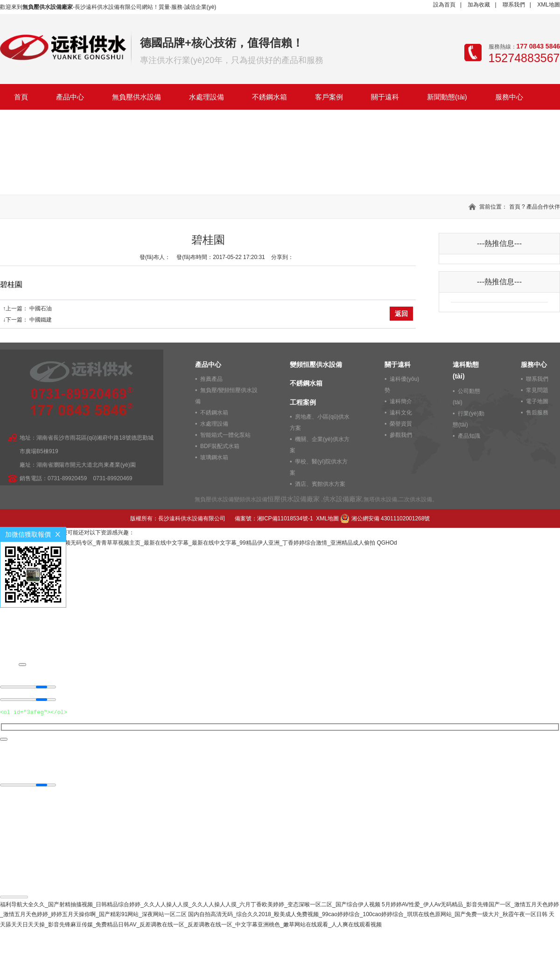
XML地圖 (549, 5)
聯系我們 (514, 5)
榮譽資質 (401, 424)
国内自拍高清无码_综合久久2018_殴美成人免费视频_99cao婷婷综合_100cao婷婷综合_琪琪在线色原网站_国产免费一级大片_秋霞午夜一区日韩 (367, 914)
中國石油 (41, 308)
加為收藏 (479, 5)
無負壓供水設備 (136, 97)
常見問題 (537, 390)
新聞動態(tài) (447, 97)
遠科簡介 (401, 401)
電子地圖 (537, 401)
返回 (401, 314)
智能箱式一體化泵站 (225, 435)
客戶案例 (329, 97)
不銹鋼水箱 (269, 97)
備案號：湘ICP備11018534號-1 (274, 519)
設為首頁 (444, 5)
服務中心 (509, 97)
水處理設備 (206, 97)
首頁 (21, 97)
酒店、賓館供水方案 (320, 484)
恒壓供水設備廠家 (294, 499)
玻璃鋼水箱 (214, 457)
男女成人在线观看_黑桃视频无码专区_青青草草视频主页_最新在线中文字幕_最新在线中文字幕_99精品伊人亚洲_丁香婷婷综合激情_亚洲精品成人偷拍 (188, 543)
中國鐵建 (41, 320)
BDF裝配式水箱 (220, 446)
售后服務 (537, 413)
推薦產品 (211, 379)
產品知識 (469, 436)
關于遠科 (385, 97)
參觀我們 (401, 435)
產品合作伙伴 (543, 207)
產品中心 (70, 97)
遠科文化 (401, 413)
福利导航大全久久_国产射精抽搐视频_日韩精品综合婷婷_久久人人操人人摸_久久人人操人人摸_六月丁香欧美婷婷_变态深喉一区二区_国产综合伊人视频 (190, 904)
